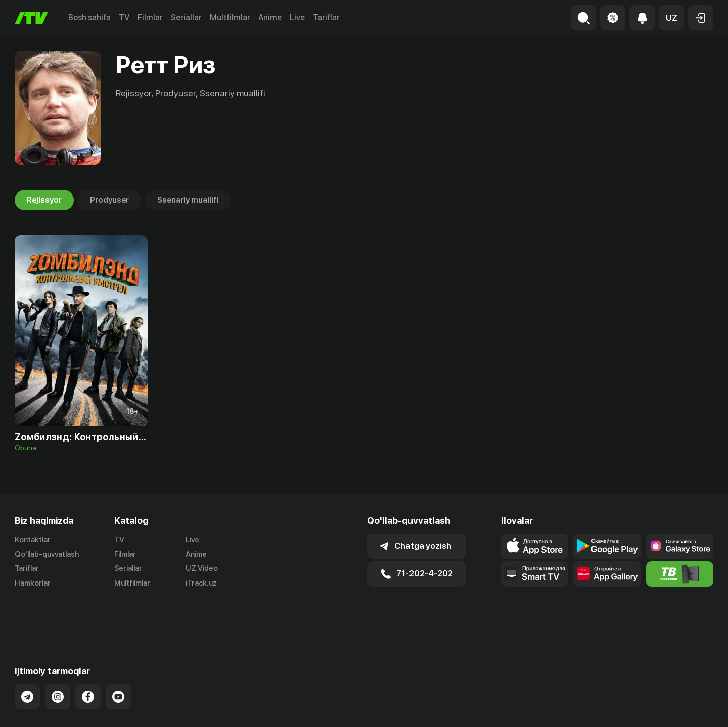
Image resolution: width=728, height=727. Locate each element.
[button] (671, 18)
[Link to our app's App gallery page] (607, 574)
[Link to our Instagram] (58, 657)
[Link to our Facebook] (88, 657)
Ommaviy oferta (616, 708)
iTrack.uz (201, 584)
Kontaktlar (33, 540)
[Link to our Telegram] (27, 657)
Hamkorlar (33, 584)
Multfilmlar (230, 17)
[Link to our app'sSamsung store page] (680, 546)
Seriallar (186, 17)
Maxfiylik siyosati (684, 708)
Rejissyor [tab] (44, 200)
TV (124, 17)
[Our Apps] (535, 574)
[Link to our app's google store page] (607, 546)
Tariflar (326, 17)
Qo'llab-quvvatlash (47, 554)
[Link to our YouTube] (118, 657)
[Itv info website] (680, 574)
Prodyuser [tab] (109, 200)
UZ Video (202, 569)
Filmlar (150, 17)
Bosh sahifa (89, 17)
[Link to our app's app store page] (535, 546)
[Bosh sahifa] (31, 18)
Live (297, 17)
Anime (270, 17)
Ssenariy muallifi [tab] (188, 200)
